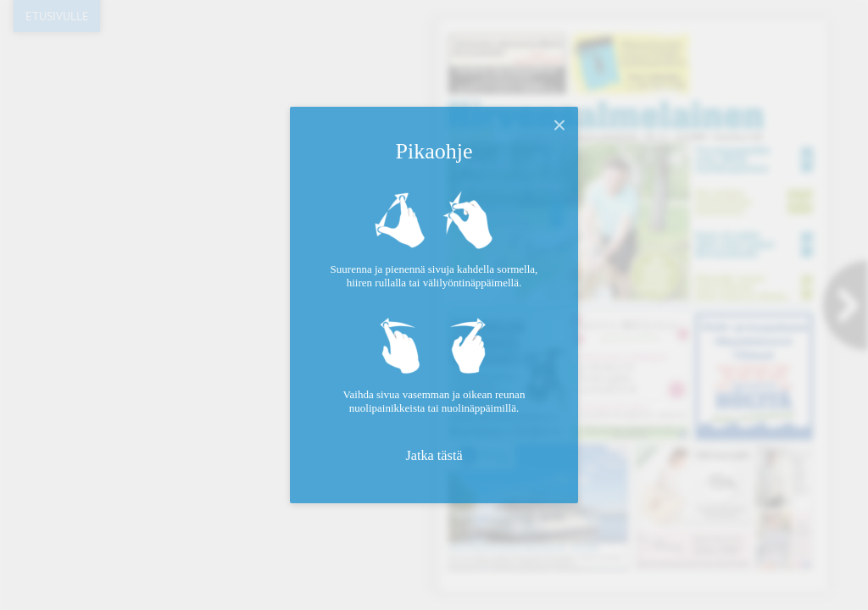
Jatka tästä (434, 456)
